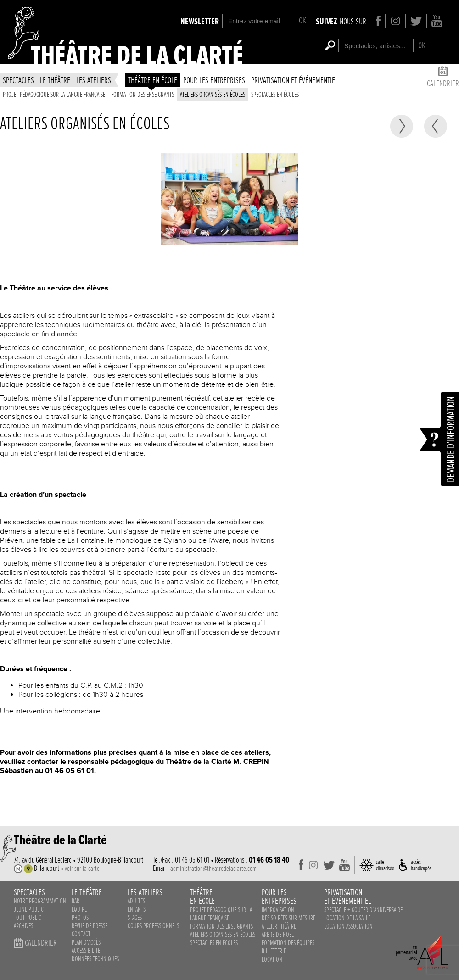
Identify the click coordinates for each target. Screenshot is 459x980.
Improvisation (278, 910)
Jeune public (29, 909)
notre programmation (40, 901)
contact (81, 934)
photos (80, 918)
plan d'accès (86, 942)
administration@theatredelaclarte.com (213, 869)
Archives (23, 926)
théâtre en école (153, 80)
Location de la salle (347, 918)
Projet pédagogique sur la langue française (54, 95)
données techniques (95, 959)
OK (302, 20)
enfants (137, 909)
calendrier (443, 78)
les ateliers (94, 80)
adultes (136, 901)
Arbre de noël (278, 935)
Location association (348, 926)
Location (272, 959)
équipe (79, 909)
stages (135, 918)
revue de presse (90, 926)
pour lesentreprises (279, 896)
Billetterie (274, 951)
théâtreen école (202, 896)
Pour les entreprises (214, 80)
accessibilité (86, 951)
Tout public (28, 918)
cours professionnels (153, 926)
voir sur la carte (82, 869)
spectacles (18, 80)
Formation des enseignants (143, 95)
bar (76, 901)
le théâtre (55, 80)
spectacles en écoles (275, 95)
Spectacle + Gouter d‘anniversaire (363, 910)
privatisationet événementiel (347, 896)
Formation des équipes (288, 943)
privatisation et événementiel (294, 80)
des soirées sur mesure (288, 918)
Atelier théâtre (279, 926)
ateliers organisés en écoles (213, 95)
